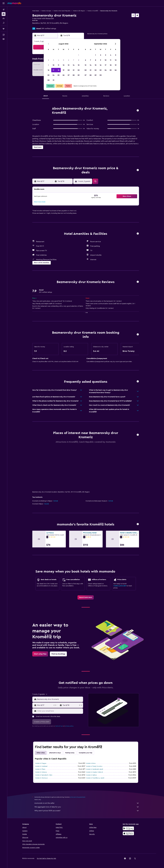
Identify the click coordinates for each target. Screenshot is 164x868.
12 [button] (64, 65)
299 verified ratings (49, 29)
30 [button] (48, 80)
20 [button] (69, 70)
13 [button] (69, 65)
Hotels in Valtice (91, 775)
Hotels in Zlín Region (79, 11)
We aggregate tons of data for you (87, 807)
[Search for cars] (4, 18)
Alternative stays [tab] (55, 753)
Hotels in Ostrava (41, 772)
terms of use (59, 726)
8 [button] (79, 60)
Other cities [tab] (41, 753)
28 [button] (74, 75)
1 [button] (79, 55)
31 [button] (53, 80)
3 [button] (53, 60)
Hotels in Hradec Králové (94, 772)
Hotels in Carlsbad (41, 766)
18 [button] (59, 70)
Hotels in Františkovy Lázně (95, 778)
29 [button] (79, 75)
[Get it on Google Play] (128, 828)
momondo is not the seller (87, 803)
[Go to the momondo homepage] (14, 3)
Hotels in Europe (46, 11)
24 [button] (53, 75)
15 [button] (79, 65)
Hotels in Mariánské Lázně (95, 769)
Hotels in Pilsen (40, 769)
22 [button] (79, 70)
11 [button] (58, 65)
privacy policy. (70, 726)
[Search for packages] (4, 23)
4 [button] (59, 60)
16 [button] (48, 70)
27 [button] (69, 75)
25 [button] (58, 75)
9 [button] (48, 65)
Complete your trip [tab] (86, 753)
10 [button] (53, 65)
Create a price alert (120, 586)
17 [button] (53, 70)
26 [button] (63, 75)
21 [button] (74, 70)
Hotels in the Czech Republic (62, 11)
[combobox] (60, 699)
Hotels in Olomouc (42, 778)
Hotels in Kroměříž (93, 11)
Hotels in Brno (91, 763)
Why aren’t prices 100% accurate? (87, 811)
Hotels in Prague (41, 763)
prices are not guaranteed (78, 797)
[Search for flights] (4, 10)
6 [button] (69, 60)
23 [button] (48, 75)
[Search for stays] (4, 14)
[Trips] (4, 29)
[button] (4, 3)
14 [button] (74, 65)
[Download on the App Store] (128, 833)
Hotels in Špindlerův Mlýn (44, 775)
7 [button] (74, 60)
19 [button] (64, 70)
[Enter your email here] (60, 711)
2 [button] (48, 60)
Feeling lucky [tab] (70, 753)
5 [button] (64, 60)
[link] (86, 597)
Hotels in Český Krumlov (94, 766)
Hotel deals (36, 11)
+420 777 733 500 (39, 26)
